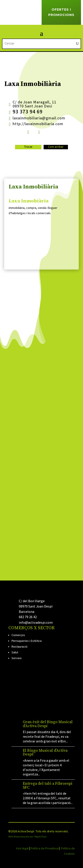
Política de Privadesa (44, 849)
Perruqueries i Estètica (27, 641)
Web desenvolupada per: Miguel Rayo (27, 837)
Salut (15, 653)
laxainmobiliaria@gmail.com (39, 118)
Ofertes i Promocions (61, 12)
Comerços (18, 635)
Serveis (17, 658)
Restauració (19, 647)
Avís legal (22, 849)
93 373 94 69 (28, 112)
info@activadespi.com (36, 623)
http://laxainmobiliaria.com (38, 124)
